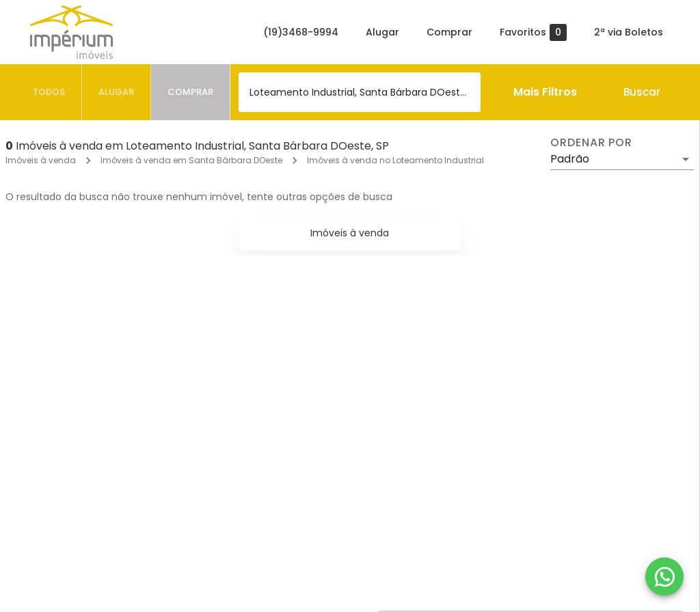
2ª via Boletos (629, 32)
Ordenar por (591, 143)
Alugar (382, 32)
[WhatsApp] (664, 576)
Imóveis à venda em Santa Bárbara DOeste (191, 160)
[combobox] (360, 92)
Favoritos (533, 32)
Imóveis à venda (41, 160)
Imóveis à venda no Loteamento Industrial (395, 160)
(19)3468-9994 (301, 32)
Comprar (449, 32)
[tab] (49, 92)
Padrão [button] (570, 159)
